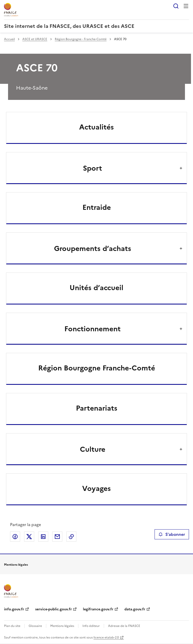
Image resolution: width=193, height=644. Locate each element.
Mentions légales (62, 626)
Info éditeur (91, 626)
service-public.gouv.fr (54, 609)
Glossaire (35, 626)
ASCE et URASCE (35, 39)
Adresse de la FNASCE (124, 626)
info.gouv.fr (14, 609)
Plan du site (12, 626)
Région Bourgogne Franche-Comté (97, 368)
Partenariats (97, 408)
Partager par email (57, 537)
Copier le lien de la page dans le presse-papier (71, 537)
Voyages (96, 488)
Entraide (97, 207)
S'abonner (172, 534)
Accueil (9, 39)
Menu (186, 6)
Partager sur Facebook (15, 537)
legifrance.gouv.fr (98, 609)
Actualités (96, 127)
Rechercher (176, 6)
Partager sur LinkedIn (43, 537)
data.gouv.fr (135, 609)
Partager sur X (29, 537)
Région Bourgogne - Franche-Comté (81, 39)
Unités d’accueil (96, 288)
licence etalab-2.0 (106, 637)
